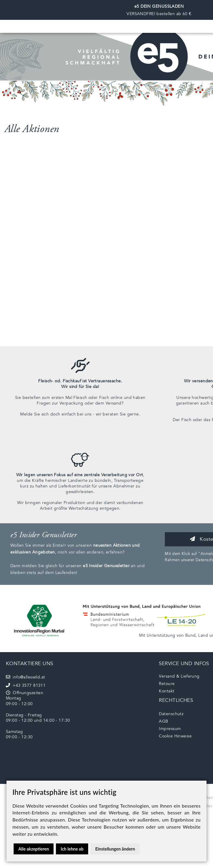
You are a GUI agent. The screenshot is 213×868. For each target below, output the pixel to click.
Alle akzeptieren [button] (34, 849)
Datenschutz (171, 714)
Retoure (167, 684)
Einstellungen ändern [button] (115, 849)
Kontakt (167, 691)
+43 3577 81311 (26, 685)
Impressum (170, 729)
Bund (191, 635)
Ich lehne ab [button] (72, 849)
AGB (163, 721)
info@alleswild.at (26, 677)
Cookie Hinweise (175, 736)
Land (203, 635)
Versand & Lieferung (179, 676)
